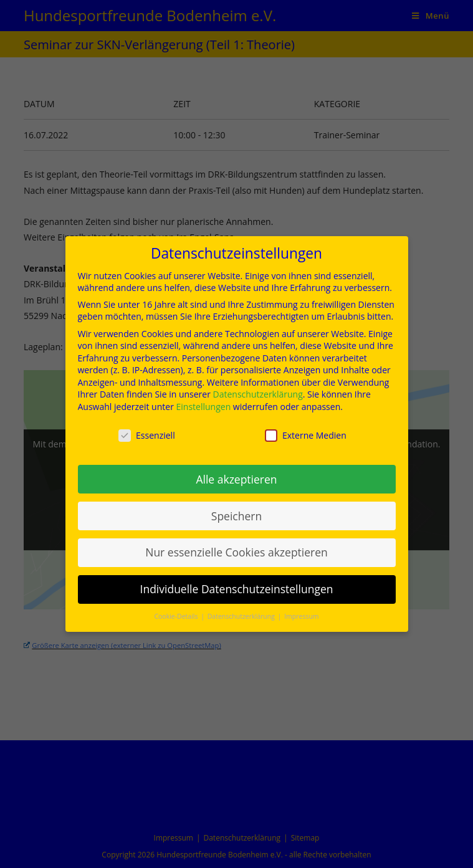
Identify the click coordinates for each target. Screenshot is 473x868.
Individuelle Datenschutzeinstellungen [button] (237, 584)
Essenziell (147, 430)
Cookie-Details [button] (177, 611)
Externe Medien (306, 430)
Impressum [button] (301, 611)
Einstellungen (204, 402)
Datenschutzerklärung (258, 389)
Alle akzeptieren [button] (236, 474)
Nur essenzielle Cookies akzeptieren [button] (236, 547)
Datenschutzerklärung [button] (242, 611)
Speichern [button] (236, 510)
